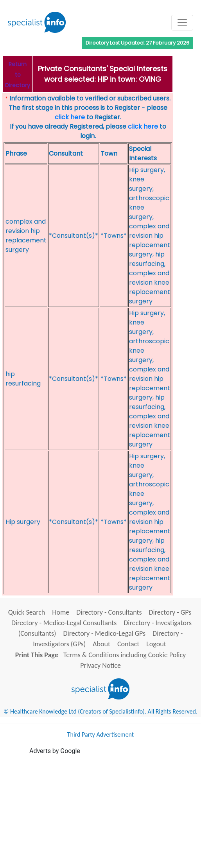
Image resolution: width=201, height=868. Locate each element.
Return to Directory (18, 75)
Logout (156, 644)
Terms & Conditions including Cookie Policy (125, 655)
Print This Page (37, 655)
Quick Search (27, 612)
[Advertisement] (115, 811)
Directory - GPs (170, 612)
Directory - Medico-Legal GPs (105, 633)
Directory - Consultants (109, 612)
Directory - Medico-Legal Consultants (64, 623)
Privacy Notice (100, 665)
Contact (128, 644)
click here (70, 117)
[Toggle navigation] (182, 23)
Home (61, 612)
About (101, 644)
